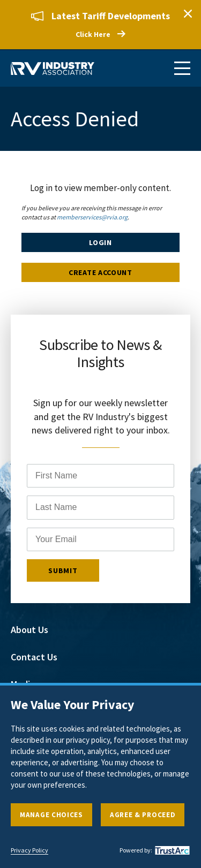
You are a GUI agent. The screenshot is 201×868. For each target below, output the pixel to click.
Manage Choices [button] (51, 815)
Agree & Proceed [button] (143, 815)
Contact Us (34, 657)
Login (100, 242)
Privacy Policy (29, 850)
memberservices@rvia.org (92, 217)
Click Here (93, 34)
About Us (29, 630)
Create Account (100, 272)
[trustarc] (171, 850)
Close (188, 13)
